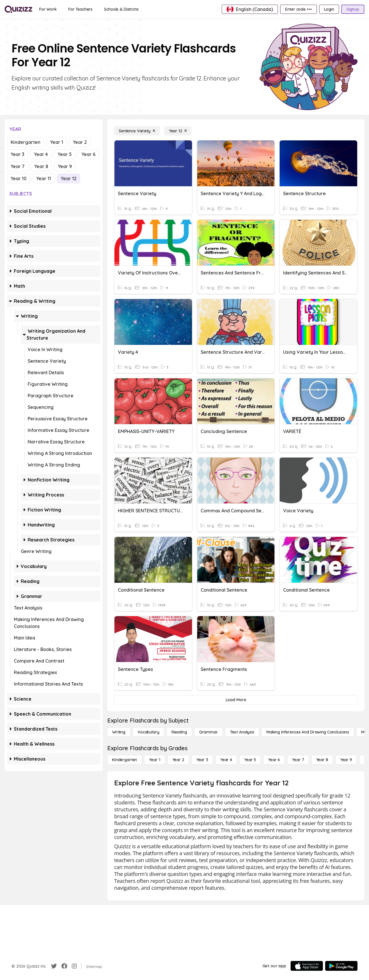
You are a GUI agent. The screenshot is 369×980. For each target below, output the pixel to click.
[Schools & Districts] (121, 9)
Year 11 (44, 178)
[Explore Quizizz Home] (18, 9)
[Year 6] (274, 760)
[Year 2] (178, 760)
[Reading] (179, 732)
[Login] (329, 9)
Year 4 (41, 154)
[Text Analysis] (242, 732)
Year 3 (17, 154)
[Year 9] (346, 760)
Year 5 (65, 154)
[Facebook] (64, 966)
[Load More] (236, 700)
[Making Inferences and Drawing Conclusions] (308, 732)
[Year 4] (226, 760)
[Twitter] (54, 966)
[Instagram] (74, 966)
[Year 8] (322, 760)
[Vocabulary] (148, 732)
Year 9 (65, 166)
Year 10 (19, 178)
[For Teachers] (80, 9)
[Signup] (353, 9)
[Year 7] (298, 760)
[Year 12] (178, 131)
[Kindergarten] (125, 760)
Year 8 (41, 166)
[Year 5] (250, 760)
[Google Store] (341, 966)
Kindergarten (26, 142)
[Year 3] (202, 760)
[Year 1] (155, 760)
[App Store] (307, 966)
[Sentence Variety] (137, 131)
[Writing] (119, 732)
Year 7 (18, 166)
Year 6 (89, 154)
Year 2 (80, 142)
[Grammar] (209, 732)
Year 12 (69, 178)
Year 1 (57, 142)
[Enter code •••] (298, 9)
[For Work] (48, 9)
